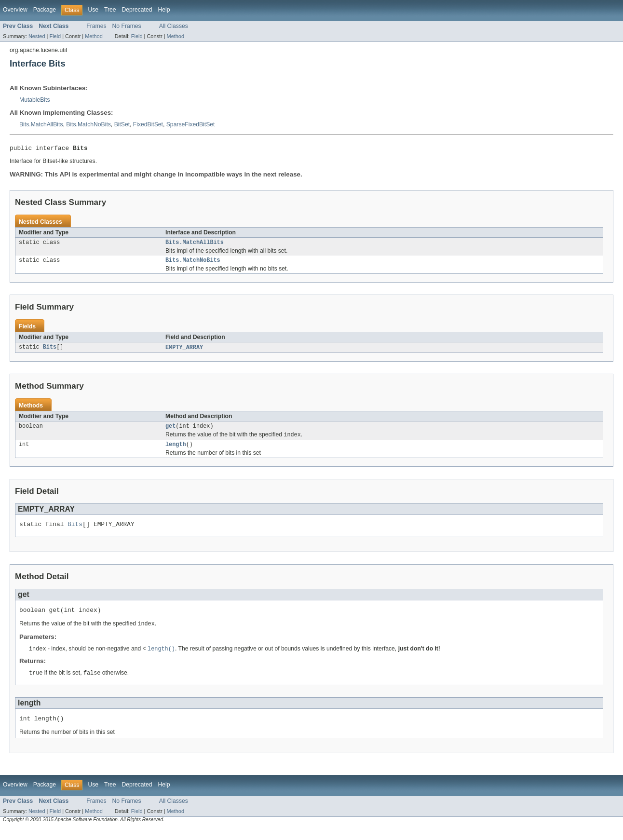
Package (45, 10)
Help (164, 10)
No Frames (127, 26)
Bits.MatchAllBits (41, 124)
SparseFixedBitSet (191, 124)
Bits (50, 351)
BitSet (122, 124)
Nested (37, 36)
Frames (96, 26)
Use (93, 10)
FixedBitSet (148, 124)
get (170, 431)
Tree (110, 10)
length (176, 450)
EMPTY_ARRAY (184, 351)
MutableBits (35, 100)
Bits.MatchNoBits (88, 124)
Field (55, 36)
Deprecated (137, 10)
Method (94, 36)
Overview (15, 10)
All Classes (174, 26)
